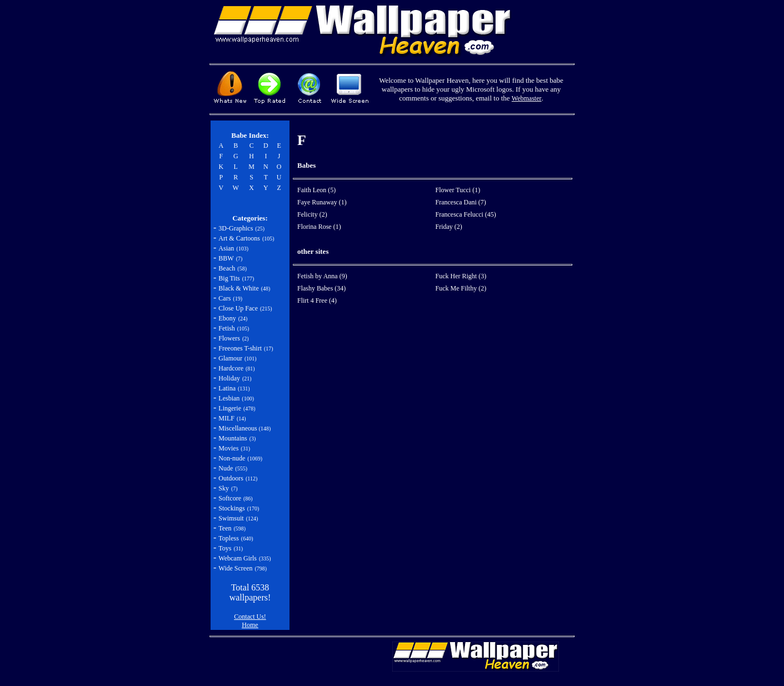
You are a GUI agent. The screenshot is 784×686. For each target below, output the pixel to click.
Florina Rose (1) (319, 227)
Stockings (231, 508)
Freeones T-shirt (240, 348)
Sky (224, 488)
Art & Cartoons (239, 238)
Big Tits (229, 278)
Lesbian (229, 398)
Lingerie (230, 408)
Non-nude (232, 458)
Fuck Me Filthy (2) (461, 288)
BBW (226, 258)
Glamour (230, 358)
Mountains (233, 438)
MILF (226, 418)
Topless (229, 538)
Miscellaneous (238, 428)
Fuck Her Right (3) (461, 276)
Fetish (226, 328)
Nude (226, 468)
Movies (228, 448)
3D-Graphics (236, 228)
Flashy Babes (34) (321, 288)
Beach (227, 268)
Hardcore (231, 368)
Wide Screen (235, 568)
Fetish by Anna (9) (322, 276)
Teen (225, 528)
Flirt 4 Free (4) (317, 301)
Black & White (238, 288)
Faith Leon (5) (316, 190)
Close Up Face (238, 308)
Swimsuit (231, 518)
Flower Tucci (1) (458, 190)
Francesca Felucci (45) (466, 214)
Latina (227, 388)
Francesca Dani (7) (461, 202)
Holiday (229, 378)
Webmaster (527, 98)
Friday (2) (449, 227)
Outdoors (231, 478)
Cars (224, 298)
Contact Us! (250, 617)
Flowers (229, 338)
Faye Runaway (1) (322, 202)
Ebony (227, 318)
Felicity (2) (312, 214)
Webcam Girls (238, 558)
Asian (226, 248)
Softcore (230, 498)
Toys (225, 548)
